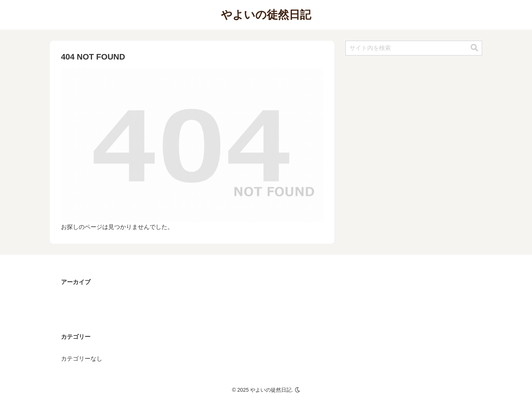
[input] (414, 48)
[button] (474, 48)
